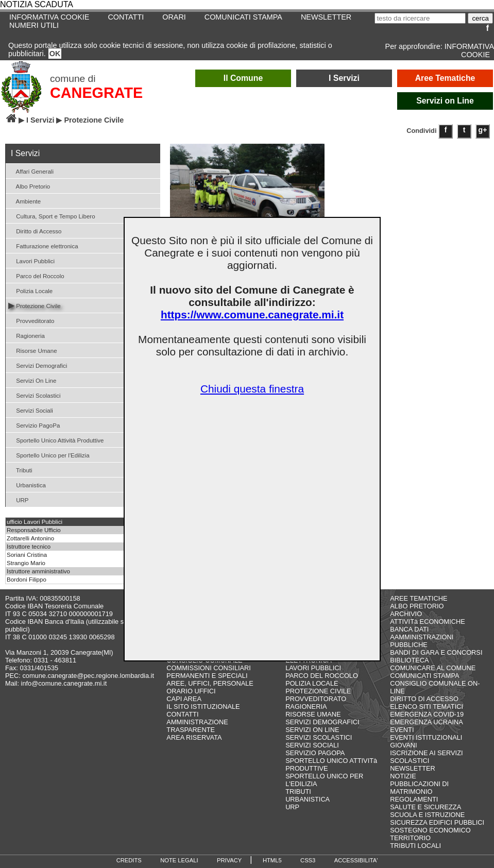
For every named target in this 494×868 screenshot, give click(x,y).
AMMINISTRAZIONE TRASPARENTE (197, 726)
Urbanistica (27, 484)
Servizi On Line (32, 380)
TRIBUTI (298, 792)
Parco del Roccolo (36, 275)
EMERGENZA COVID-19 (427, 714)
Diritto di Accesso (35, 231)
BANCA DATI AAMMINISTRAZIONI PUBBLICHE (422, 637)
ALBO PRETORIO (417, 606)
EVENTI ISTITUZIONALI (426, 737)
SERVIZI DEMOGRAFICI (322, 722)
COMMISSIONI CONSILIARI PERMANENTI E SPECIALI (209, 672)
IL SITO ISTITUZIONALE (203, 707)
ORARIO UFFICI (191, 691)
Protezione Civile (35, 305)
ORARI (174, 17)
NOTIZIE (403, 776)
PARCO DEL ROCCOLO (322, 676)
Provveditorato (31, 320)
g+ (483, 130)
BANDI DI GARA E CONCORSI (436, 652)
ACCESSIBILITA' (356, 860)
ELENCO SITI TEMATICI (427, 707)
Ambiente (24, 201)
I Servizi (344, 78)
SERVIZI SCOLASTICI (319, 737)
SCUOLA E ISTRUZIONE (427, 815)
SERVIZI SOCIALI (312, 745)
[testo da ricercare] (420, 18)
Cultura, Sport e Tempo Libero (52, 216)
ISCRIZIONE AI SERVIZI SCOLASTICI (426, 757)
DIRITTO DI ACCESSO (424, 699)
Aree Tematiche (445, 78)
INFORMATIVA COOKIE (469, 50)
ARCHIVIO (406, 614)
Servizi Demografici (38, 365)
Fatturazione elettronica (43, 245)
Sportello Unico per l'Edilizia (49, 455)
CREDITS (129, 860)
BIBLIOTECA (409, 660)
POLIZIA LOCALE (312, 683)
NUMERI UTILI (34, 25)
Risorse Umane (33, 350)
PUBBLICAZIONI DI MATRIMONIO (419, 788)
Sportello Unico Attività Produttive (56, 440)
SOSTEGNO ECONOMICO (430, 830)
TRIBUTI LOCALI (415, 846)
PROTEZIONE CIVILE (318, 691)
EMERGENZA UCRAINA (427, 722)
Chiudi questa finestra (252, 389)
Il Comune (243, 78)
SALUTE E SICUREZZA (425, 807)
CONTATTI (126, 17)
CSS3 (308, 860)
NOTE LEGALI (179, 860)
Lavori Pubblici (31, 260)
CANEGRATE (96, 93)
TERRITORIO (410, 838)
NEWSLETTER (326, 17)
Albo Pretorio (29, 186)
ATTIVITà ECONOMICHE (428, 622)
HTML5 (272, 860)
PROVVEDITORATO (316, 699)
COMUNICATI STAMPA (243, 17)
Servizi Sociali (31, 410)
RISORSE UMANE (313, 714)
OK (55, 54)
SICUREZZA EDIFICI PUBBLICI (437, 822)
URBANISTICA (308, 799)
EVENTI (402, 730)
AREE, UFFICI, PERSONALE (210, 683)
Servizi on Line (445, 101)
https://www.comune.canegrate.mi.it (252, 314)
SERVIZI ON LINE (312, 730)
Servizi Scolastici (35, 395)
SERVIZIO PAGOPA (315, 753)
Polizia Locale (30, 290)
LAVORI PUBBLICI (313, 668)
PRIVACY (229, 860)
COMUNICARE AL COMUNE (433, 668)
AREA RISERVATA (194, 737)
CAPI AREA (184, 699)
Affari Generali (31, 171)
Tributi (20, 470)
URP (19, 499)
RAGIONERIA (306, 707)
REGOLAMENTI (414, 799)
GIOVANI (403, 745)
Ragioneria (27, 335)
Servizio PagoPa (34, 425)
